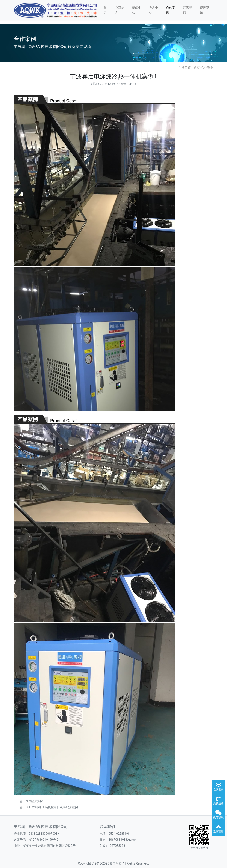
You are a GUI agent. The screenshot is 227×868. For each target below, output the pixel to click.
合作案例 (171, 10)
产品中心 (154, 10)
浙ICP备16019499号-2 (44, 840)
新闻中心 (137, 10)
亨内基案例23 (35, 801)
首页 (105, 10)
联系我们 (188, 10)
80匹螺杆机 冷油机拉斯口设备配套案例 (52, 807)
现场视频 (204, 10)
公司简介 (120, 10)
